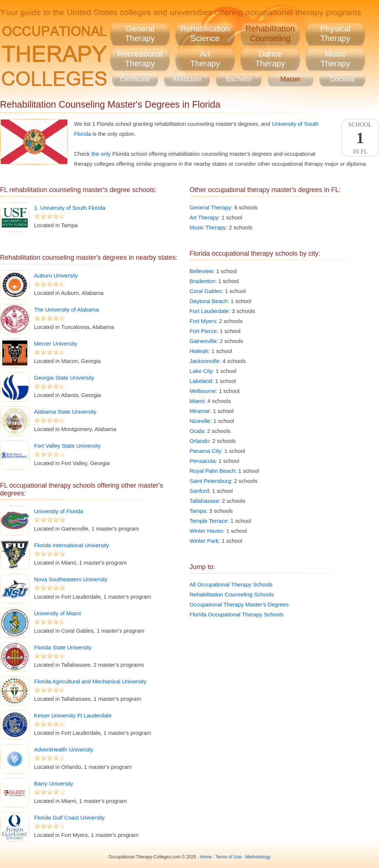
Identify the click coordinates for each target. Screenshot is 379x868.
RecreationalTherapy (140, 59)
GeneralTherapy (140, 33)
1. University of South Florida (70, 208)
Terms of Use (229, 857)
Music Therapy (208, 227)
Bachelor (239, 79)
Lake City (201, 371)
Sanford (199, 491)
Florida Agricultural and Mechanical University (90, 681)
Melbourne (203, 391)
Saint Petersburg (210, 481)
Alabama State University (65, 412)
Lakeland (201, 381)
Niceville (200, 421)
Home (206, 857)
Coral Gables (206, 291)
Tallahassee (204, 501)
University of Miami (58, 613)
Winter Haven (206, 531)
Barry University (54, 783)
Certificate (135, 79)
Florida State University (63, 647)
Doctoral (342, 79)
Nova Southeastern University (71, 579)
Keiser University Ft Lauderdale (73, 715)
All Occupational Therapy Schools (231, 584)
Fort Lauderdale (209, 311)
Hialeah (199, 351)
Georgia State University (64, 378)
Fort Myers (203, 321)
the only (101, 154)
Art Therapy (204, 217)
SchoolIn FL (360, 138)
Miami (197, 401)
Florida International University (72, 545)
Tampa (198, 511)
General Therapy (210, 207)
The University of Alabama (66, 309)
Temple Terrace (208, 521)
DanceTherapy (270, 59)
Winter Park (204, 541)
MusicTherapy (336, 59)
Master (290, 79)
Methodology (258, 857)
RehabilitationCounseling (270, 33)
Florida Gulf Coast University (69, 817)
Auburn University (56, 275)
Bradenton (202, 281)
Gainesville (203, 341)
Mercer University (56, 344)
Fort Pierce (203, 331)
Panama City (205, 451)
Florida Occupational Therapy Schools (237, 614)
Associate (187, 79)
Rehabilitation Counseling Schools (232, 594)
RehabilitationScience (205, 33)
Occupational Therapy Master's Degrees (239, 604)
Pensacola (202, 461)
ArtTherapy (205, 59)
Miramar (200, 411)
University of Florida (59, 511)
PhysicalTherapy (335, 33)
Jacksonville (204, 361)
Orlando (199, 441)
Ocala (197, 431)
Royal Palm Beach (212, 471)
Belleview (201, 271)
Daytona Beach (209, 301)
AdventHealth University (64, 749)
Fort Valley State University (67, 446)
